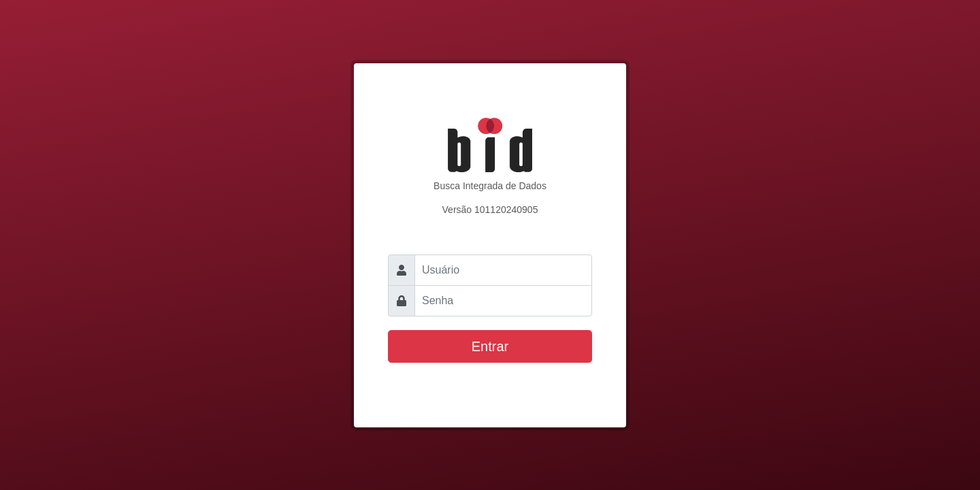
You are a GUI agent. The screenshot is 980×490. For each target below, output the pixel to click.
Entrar (490, 346)
